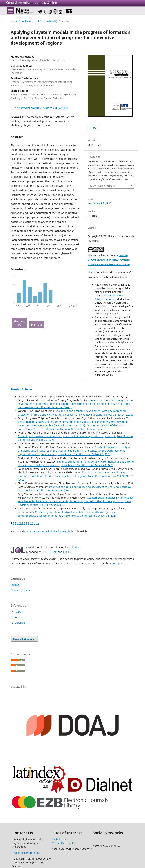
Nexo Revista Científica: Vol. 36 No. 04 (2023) (106, 415)
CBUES (67, 552)
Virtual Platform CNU (65, 843)
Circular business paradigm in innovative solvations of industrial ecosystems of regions (71, 474)
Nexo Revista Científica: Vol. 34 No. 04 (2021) (45, 407)
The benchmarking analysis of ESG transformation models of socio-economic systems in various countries (74, 422)
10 (32, 523)
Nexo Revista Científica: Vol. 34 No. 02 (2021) (84, 454)
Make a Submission (24, 639)
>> (37, 523)
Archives (26, 21)
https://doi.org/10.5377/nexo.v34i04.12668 (43, 108)
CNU (46, 552)
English (15, 585)
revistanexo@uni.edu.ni (27, 853)
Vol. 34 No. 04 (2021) (46, 21)
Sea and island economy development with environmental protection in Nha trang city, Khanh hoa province (72, 413)
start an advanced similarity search (48, 531)
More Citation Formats (102, 186)
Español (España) (21, 590)
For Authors (17, 617)
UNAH (53, 552)
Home (14, 21)
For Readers (17, 612)
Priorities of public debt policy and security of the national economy (90, 487)
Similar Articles (22, 389)
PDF (95, 128)
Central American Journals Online (32, 3)
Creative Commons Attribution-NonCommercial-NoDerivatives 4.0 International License (109, 260)
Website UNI (60, 839)
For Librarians (18, 623)
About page (117, 563)
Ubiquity (74, 547)
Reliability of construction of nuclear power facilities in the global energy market (67, 436)
